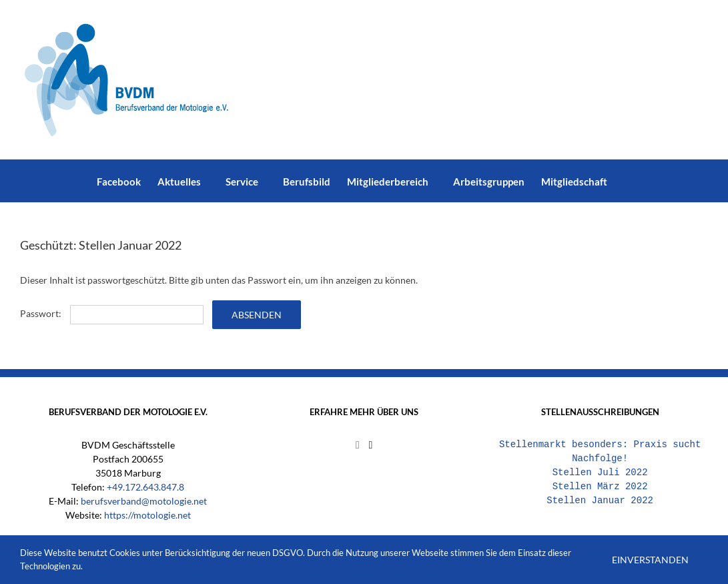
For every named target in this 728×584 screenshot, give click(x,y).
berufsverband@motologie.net (144, 501)
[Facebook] (358, 445)
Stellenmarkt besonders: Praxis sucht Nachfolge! (600, 452)
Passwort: (112, 313)
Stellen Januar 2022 (600, 501)
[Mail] (370, 445)
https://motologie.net (147, 515)
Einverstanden (650, 560)
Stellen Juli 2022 (600, 473)
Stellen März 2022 (600, 487)
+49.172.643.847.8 (145, 487)
